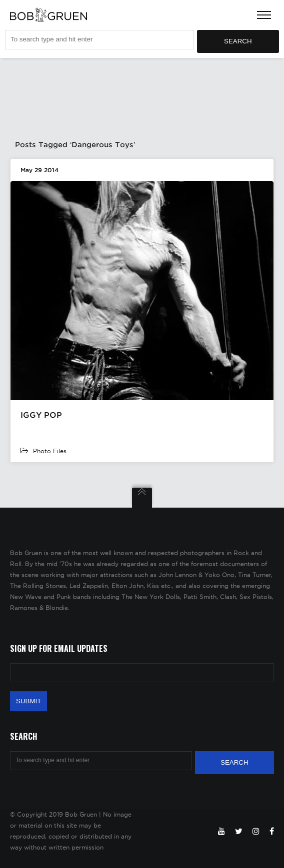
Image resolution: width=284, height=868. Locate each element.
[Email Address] (142, 672)
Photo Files (50, 451)
